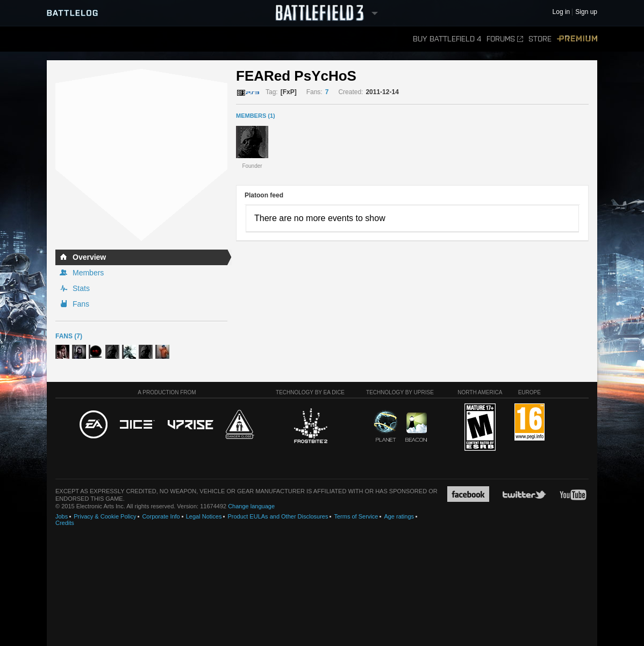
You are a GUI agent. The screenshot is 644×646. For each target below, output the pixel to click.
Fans (81, 304)
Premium (577, 39)
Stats (81, 288)
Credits (65, 523)
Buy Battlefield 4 (447, 39)
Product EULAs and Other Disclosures (278, 516)
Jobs (62, 516)
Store (540, 39)
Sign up (586, 12)
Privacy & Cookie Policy (105, 516)
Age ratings (399, 516)
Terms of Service (356, 516)
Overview (89, 257)
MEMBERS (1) (256, 116)
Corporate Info (161, 516)
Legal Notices (204, 516)
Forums (505, 39)
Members (88, 273)
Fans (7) (69, 336)
